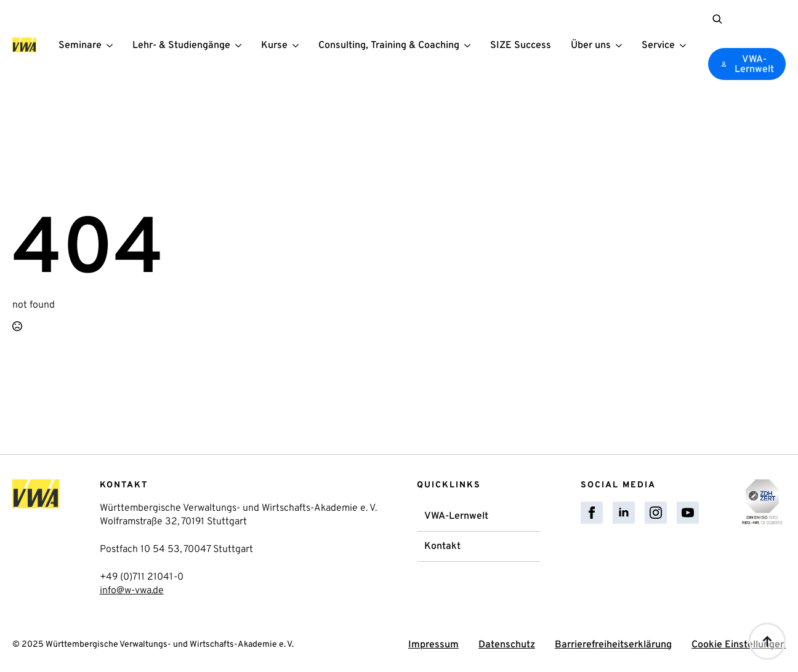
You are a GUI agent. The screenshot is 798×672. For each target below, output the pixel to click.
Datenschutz (507, 645)
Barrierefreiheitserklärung (613, 645)
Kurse (274, 46)
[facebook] (592, 513)
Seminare (80, 46)
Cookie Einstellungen (739, 645)
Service (658, 46)
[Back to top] (767, 641)
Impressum (433, 645)
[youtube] (688, 513)
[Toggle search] (717, 19)
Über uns (591, 46)
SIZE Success (521, 46)
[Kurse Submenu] (298, 45)
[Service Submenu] (685, 45)
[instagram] (656, 513)
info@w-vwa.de (132, 591)
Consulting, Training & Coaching (389, 46)
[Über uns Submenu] (621, 45)
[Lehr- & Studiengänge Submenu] (241, 45)
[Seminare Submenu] (112, 45)
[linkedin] (624, 513)
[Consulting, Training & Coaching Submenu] (470, 45)
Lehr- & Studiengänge (181, 46)
